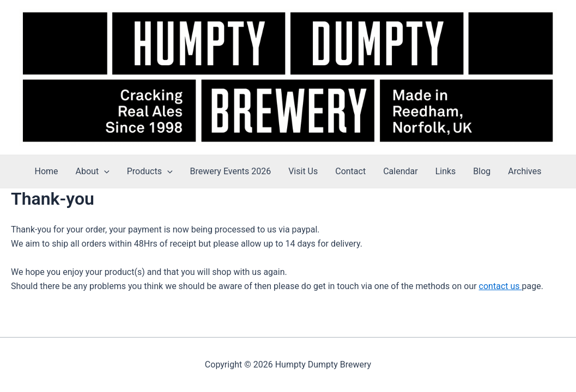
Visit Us (303, 171)
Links (446, 171)
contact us (501, 286)
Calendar (400, 171)
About (93, 171)
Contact (350, 171)
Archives (525, 171)
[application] (104, 171)
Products (150, 171)
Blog (482, 171)
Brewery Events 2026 (231, 171)
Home (46, 171)
